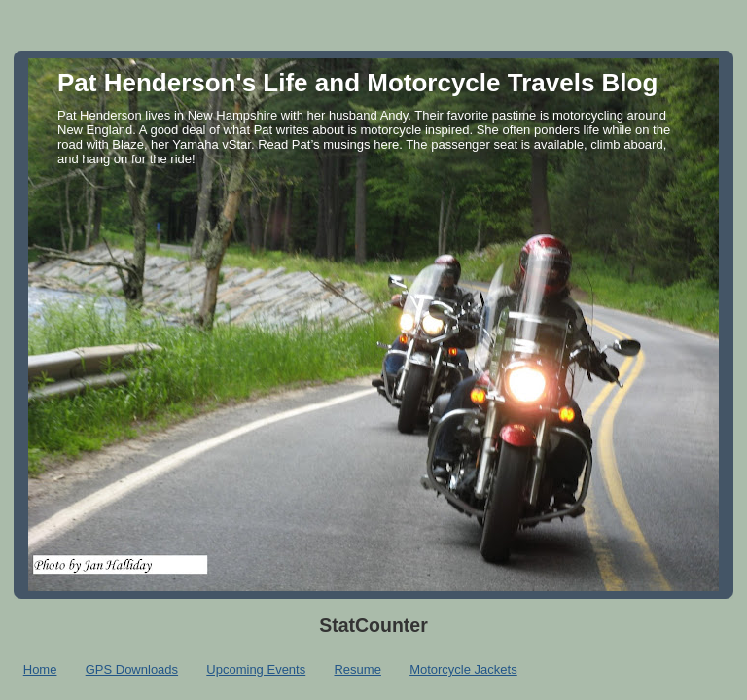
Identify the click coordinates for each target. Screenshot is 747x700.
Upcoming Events (256, 669)
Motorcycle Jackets (463, 669)
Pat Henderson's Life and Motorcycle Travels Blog (357, 83)
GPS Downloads (132, 669)
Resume (357, 669)
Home (40, 669)
